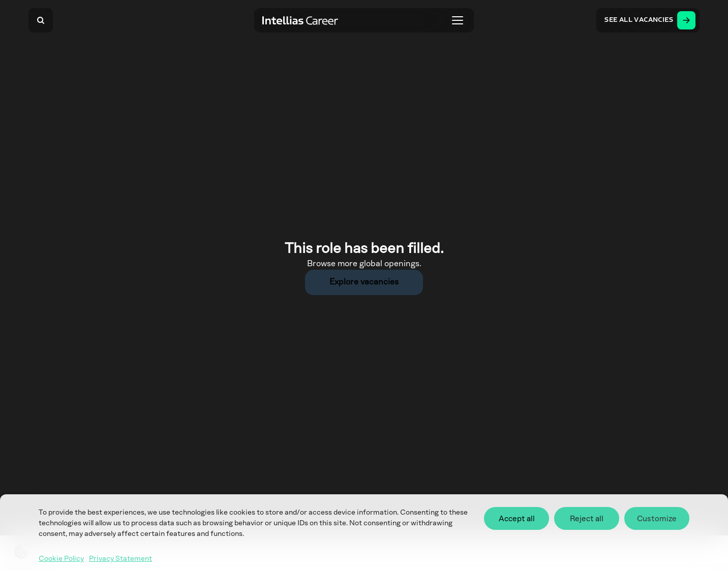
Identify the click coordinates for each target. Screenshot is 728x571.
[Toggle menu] (458, 20)
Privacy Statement (120, 559)
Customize (657, 519)
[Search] (41, 20)
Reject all (587, 519)
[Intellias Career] (300, 20)
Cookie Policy (61, 559)
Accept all (517, 519)
